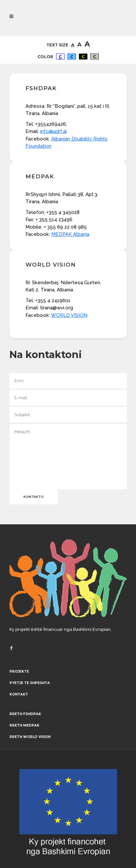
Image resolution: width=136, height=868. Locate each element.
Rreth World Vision (30, 737)
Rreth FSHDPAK (25, 714)
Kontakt (19, 694)
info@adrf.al (53, 131)
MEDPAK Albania (70, 234)
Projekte (19, 671)
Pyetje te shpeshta (30, 683)
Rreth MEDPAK (24, 725)
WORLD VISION (69, 315)
